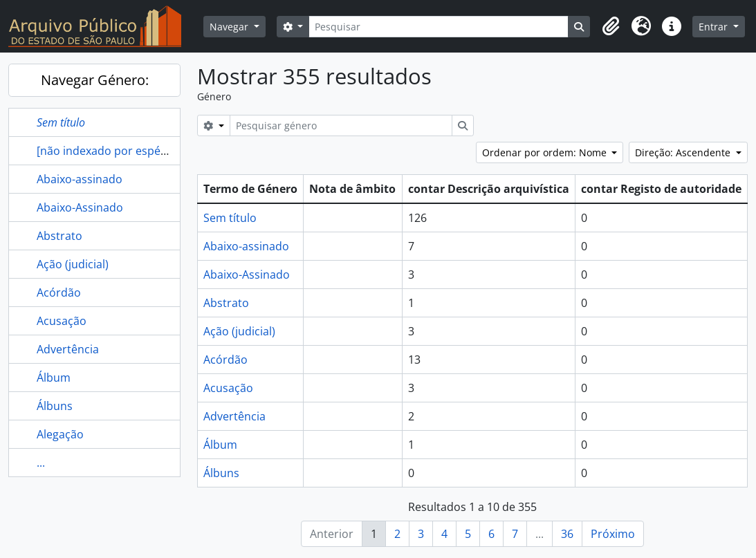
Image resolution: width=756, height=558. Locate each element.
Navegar (230, 27)
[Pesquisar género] (341, 125)
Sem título (230, 218)
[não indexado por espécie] (108, 151)
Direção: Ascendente (684, 152)
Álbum (54, 378)
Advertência (68, 349)
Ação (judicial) (73, 264)
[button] (611, 26)
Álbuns (55, 406)
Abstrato (59, 236)
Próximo (613, 534)
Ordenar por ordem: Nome (546, 152)
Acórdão (59, 292)
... (41, 463)
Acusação (62, 321)
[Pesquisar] (439, 27)
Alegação (60, 434)
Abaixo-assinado (80, 179)
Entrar (714, 27)
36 (567, 534)
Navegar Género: (95, 80)
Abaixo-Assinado (80, 207)
